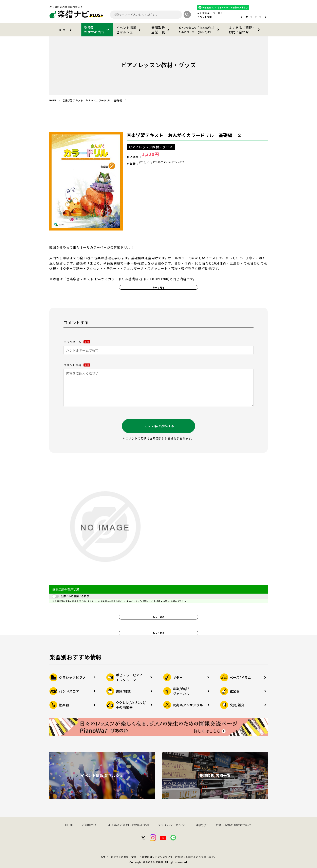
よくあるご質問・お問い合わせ (245, 30)
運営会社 (202, 825)
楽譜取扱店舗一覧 (161, 30)
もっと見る (159, 287)
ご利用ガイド (91, 825)
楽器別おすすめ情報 (97, 30)
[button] (241, 17)
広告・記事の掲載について (234, 825)
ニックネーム (77, 342)
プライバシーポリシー (173, 825)
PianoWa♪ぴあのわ (200, 30)
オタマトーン (192, 17)
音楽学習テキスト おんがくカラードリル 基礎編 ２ (184, 135)
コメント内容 (77, 365)
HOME (65, 30)
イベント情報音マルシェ (129, 30)
